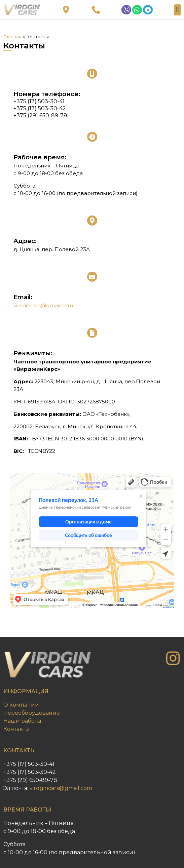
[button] (177, 10)
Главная (12, 37)
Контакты (16, 729)
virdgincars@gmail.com (43, 305)
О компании (21, 705)
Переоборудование (32, 713)
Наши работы (22, 721)
